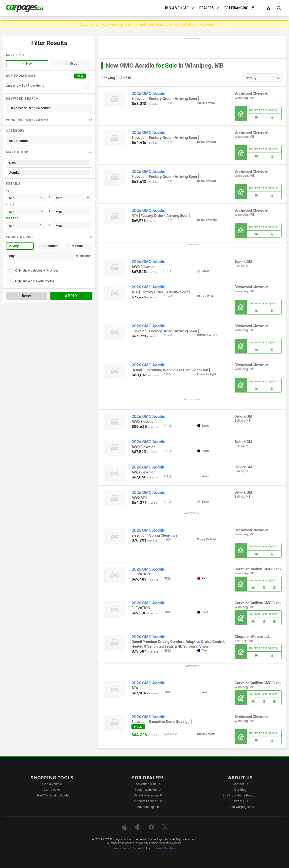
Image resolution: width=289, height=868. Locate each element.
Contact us (240, 784)
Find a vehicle (52, 784)
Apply (71, 296)
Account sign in (148, 807)
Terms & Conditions (165, 848)
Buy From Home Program (240, 795)
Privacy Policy (120, 848)
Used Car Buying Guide (52, 795)
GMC (49, 163)
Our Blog (240, 790)
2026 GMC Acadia (148, 94)
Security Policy (141, 848)
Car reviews (52, 790)
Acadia (49, 173)
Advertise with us (148, 784)
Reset (27, 296)
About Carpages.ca (240, 807)
